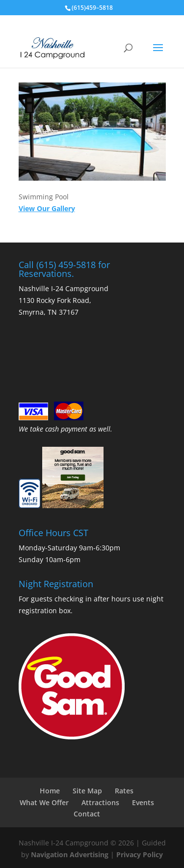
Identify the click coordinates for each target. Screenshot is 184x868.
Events (143, 802)
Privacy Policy (140, 854)
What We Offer (44, 802)
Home (50, 791)
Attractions (100, 802)
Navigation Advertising (70, 854)
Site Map (87, 791)
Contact (87, 814)
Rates (124, 791)
